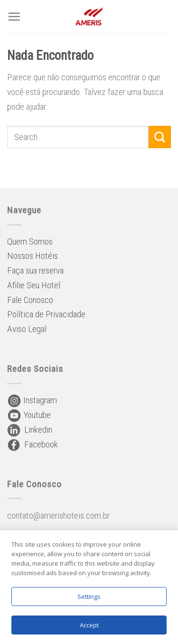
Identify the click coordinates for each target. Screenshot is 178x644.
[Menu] (14, 16)
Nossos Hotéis (33, 256)
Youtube (29, 415)
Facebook (33, 444)
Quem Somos (30, 241)
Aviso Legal (27, 329)
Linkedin (30, 430)
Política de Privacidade (46, 314)
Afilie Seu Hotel (34, 285)
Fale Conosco (30, 300)
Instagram (32, 400)
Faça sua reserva (35, 270)
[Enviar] (160, 137)
